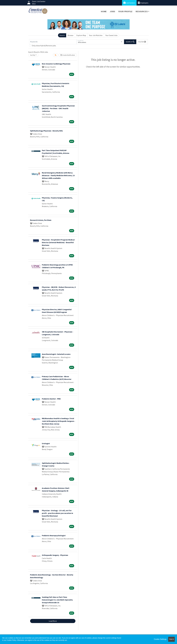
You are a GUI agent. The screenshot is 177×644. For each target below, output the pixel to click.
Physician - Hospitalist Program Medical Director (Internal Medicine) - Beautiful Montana (58, 242)
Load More (53, 621)
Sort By (33, 55)
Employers (143, 3)
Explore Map (81, 35)
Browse (70, 35)
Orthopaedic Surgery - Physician (55, 555)
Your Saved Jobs (111, 35)
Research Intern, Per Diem (41, 220)
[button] (142, 42)
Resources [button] (142, 11)
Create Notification (68, 55)
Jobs (112, 11)
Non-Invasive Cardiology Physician (56, 64)
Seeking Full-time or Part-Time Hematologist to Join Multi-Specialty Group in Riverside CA (57, 600)
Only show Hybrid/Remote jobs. (44, 46)
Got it (171, 639)
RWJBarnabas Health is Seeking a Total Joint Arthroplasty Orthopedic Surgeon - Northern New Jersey (58, 421)
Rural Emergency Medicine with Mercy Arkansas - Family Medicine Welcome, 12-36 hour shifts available (58, 175)
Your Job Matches (96, 35)
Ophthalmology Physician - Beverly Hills (46, 131)
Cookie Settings (160, 639)
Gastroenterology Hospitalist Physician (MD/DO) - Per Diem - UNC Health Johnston (58, 108)
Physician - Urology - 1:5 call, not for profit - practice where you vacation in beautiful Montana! (57, 513)
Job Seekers (129, 3)
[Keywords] (53, 42)
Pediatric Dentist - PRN (51, 399)
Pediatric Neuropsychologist (54, 535)
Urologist (46, 443)
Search (62, 35)
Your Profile (125, 11)
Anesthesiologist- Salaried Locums (56, 354)
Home (104, 11)
